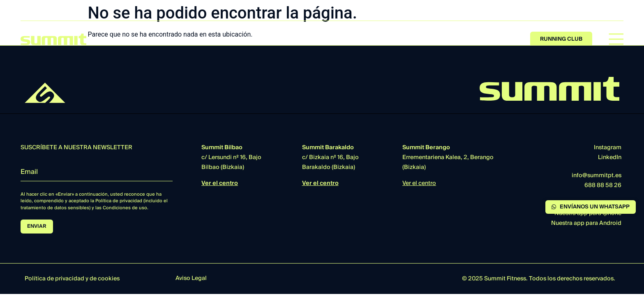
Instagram (608, 148)
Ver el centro (220, 183)
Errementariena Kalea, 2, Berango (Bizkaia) (448, 157)
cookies (109, 279)
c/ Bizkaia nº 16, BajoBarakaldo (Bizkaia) (330, 157)
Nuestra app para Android (586, 223)
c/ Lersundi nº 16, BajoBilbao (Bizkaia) (231, 157)
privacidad (70, 279)
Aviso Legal (191, 278)
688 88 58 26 (603, 185)
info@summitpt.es (597, 176)
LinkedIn (610, 157)
